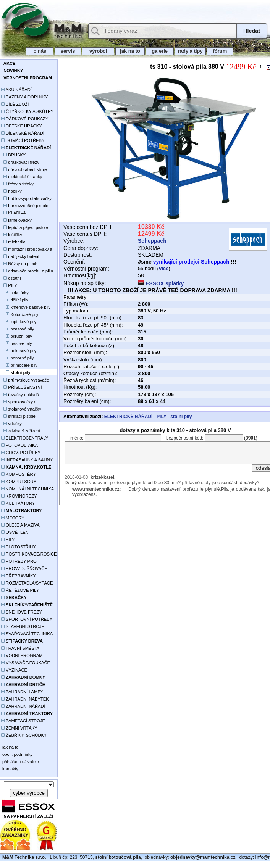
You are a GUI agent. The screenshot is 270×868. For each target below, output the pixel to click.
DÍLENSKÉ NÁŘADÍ (23, 133)
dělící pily (15, 300)
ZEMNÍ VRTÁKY (19, 728)
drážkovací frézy (20, 162)
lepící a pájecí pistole (25, 227)
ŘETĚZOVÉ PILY (20, 590)
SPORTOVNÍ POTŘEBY (27, 619)
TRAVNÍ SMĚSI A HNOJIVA (20, 649)
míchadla (13, 242)
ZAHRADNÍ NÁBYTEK (25, 699)
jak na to (130, 51)
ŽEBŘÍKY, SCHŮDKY (24, 735)
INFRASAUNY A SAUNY (27, 460)
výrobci (98, 51)
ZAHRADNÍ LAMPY (22, 692)
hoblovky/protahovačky (26, 198)
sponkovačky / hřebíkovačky (18, 402)
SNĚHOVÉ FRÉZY (22, 612)
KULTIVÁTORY (18, 503)
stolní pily (181, 417)
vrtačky (11, 424)
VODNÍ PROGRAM (22, 655)
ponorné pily (18, 358)
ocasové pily (18, 329)
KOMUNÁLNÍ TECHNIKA (27, 489)
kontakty (10, 769)
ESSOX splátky (161, 283)
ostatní (11, 278)
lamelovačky (16, 220)
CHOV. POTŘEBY (21, 453)
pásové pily (17, 343)
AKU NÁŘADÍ (16, 90)
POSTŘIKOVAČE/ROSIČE (29, 554)
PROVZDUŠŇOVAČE (24, 568)
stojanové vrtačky (21, 409)
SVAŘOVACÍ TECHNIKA (27, 634)
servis (68, 51)
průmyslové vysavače (25, 380)
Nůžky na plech (19, 264)
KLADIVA (14, 213)
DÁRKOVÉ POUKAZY (25, 119)
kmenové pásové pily (26, 307)
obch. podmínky (17, 754)
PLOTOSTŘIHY (19, 547)
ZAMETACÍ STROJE (23, 721)
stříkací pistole (18, 416)
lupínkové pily (19, 322)
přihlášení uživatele (20, 762)
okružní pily (17, 336)
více (164, 268)
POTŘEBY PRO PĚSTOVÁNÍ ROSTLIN (23, 562)
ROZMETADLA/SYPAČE (27, 583)
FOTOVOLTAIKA (19, 445)
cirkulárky (15, 293)
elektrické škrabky (22, 177)
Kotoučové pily (20, 314)
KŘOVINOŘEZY (19, 496)
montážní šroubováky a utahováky (27, 250)
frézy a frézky (17, 184)
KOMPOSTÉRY (19, 474)
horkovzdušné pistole (25, 206)
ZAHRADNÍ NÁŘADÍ (23, 706)
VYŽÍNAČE (14, 670)
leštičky (12, 235)
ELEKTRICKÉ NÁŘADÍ (129, 417)
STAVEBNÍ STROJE (23, 626)
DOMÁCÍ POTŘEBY (23, 140)
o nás (40, 51)
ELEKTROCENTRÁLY (25, 438)
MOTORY (13, 518)
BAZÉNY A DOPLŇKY (25, 97)
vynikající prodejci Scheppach (192, 262)
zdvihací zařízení (21, 431)
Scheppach (152, 241)
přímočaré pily (19, 365)
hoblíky (11, 191)
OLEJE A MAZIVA (20, 525)
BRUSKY (13, 155)
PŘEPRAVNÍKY (19, 576)
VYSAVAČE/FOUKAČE (26, 663)
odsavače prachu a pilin (27, 271)
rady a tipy (190, 51)
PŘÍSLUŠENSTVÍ (22, 387)
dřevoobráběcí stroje (24, 169)
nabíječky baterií (20, 256)
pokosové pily (19, 351)
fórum (220, 51)
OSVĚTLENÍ (15, 532)
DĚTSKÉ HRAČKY (22, 126)
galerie (160, 51)
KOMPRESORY (19, 482)
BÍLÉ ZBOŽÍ (15, 104)
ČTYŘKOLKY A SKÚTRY (27, 111)
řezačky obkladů (20, 395)
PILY (9, 285)
